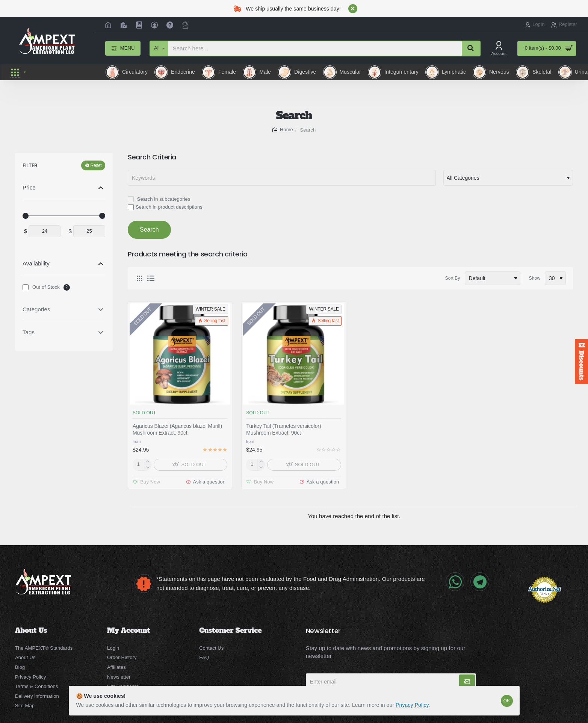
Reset (96, 165)
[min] (45, 231)
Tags (29, 332)
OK (507, 701)
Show (535, 278)
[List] (151, 278)
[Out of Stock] (26, 287)
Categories (36, 309)
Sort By (453, 278)
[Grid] (139, 278)
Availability (36, 263)
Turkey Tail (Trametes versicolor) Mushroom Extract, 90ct (283, 429)
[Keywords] (282, 178)
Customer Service (230, 631)
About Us (31, 631)
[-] (147, 468)
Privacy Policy (412, 705)
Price (29, 187)
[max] (89, 231)
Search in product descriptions (165, 207)
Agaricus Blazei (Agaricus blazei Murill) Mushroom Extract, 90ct (177, 429)
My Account (128, 631)
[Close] (353, 9)
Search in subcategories (159, 199)
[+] (147, 462)
